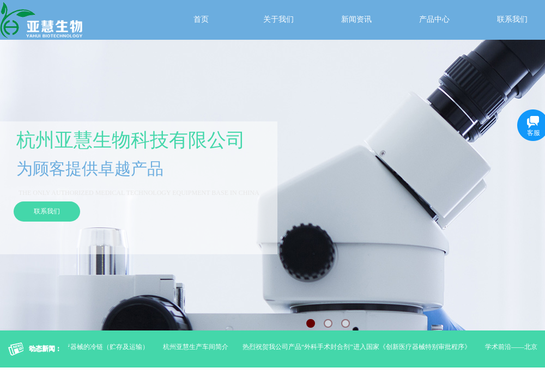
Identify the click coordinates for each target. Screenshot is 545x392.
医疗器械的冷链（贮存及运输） (105, 347)
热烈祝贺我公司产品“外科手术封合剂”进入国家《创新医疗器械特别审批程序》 (358, 347)
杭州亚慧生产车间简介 (197, 347)
